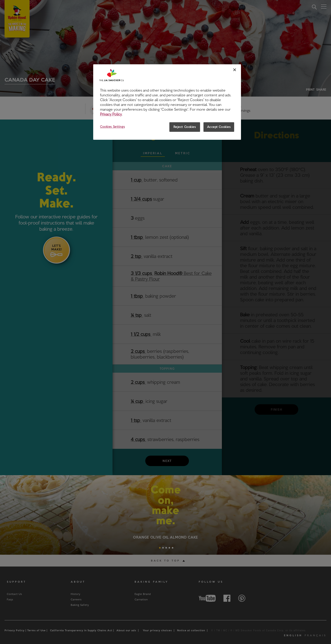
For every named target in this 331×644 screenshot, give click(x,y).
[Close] (235, 70)
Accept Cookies (219, 127)
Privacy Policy (111, 114)
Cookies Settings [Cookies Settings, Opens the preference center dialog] (112, 127)
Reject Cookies (185, 127)
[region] (167, 102)
